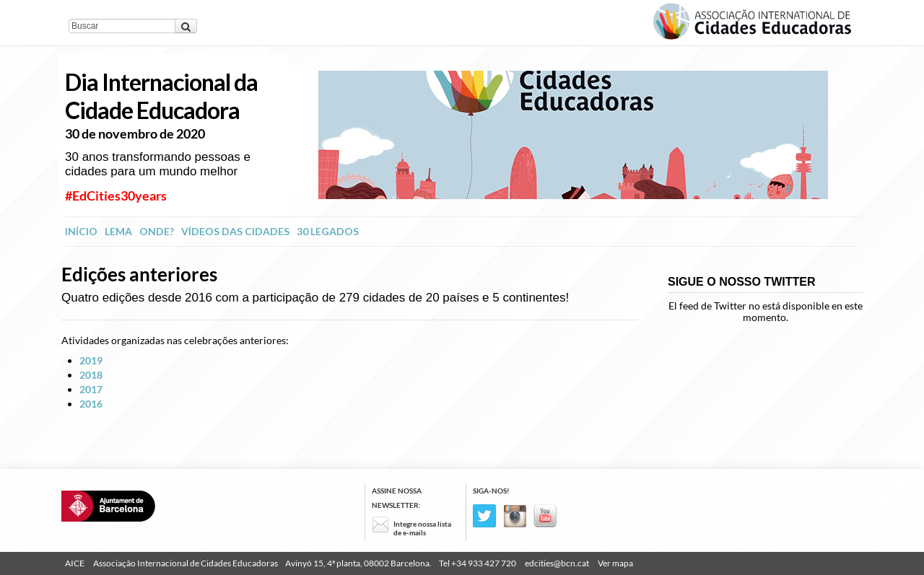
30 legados (328, 231)
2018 (91, 375)
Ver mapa (615, 563)
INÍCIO (81, 231)
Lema (118, 231)
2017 (91, 389)
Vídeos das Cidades (235, 231)
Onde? (157, 231)
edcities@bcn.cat (557, 563)
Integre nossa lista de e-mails (422, 528)
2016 (91, 404)
